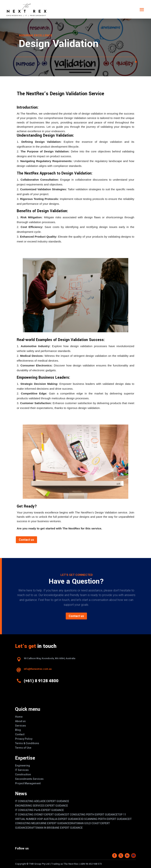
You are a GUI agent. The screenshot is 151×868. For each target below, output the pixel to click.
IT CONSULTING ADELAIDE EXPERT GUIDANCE (42, 801)
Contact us (26, 540)
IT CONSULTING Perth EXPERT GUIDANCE (39, 810)
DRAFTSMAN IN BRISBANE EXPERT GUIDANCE (55, 828)
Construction (23, 774)
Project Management (28, 783)
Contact (20, 734)
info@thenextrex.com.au (38, 669)
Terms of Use (23, 748)
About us (20, 721)
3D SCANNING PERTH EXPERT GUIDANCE (105, 819)
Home (19, 717)
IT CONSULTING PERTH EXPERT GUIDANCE (92, 815)
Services (20, 726)
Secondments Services (29, 779)
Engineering (23, 766)
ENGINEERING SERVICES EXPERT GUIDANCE (42, 806)
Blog (18, 730)
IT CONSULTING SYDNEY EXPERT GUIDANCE (41, 815)
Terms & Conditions (27, 743)
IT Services (22, 770)
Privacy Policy (24, 739)
